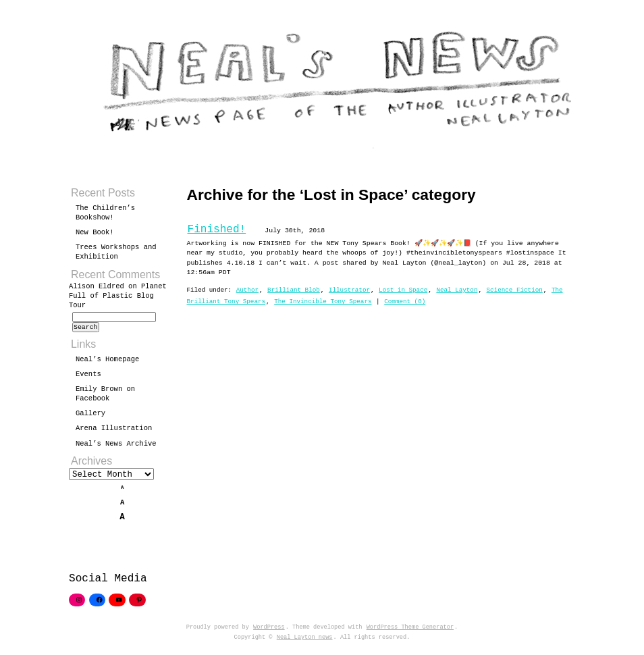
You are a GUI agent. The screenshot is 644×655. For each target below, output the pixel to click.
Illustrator (349, 290)
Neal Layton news (305, 644)
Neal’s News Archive (116, 448)
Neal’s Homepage (107, 363)
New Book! (95, 232)
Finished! (217, 230)
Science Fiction (515, 290)
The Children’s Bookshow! (105, 213)
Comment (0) (405, 302)
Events (88, 378)
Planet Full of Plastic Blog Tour (118, 296)
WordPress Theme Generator (410, 633)
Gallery (90, 417)
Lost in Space (403, 290)
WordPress (269, 633)
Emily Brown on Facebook (105, 398)
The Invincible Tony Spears (323, 302)
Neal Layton (457, 290)
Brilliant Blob (294, 290)
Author (247, 290)
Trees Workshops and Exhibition (116, 252)
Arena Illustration (114, 432)
